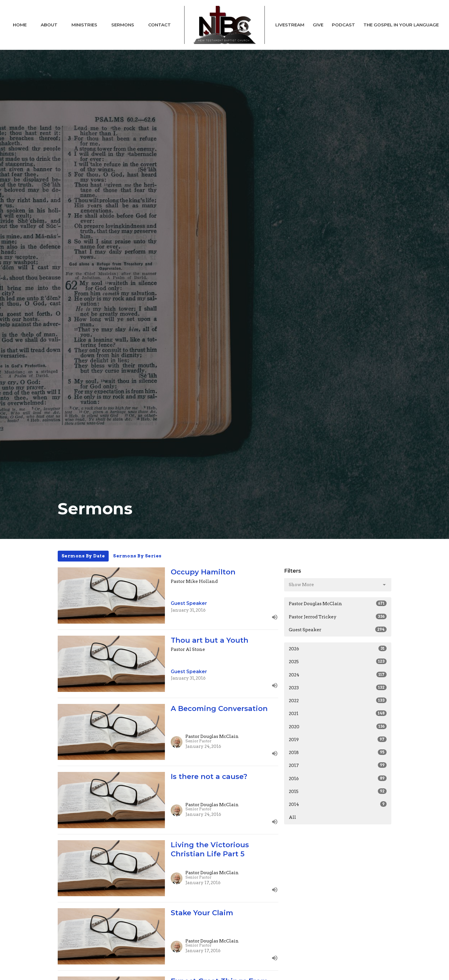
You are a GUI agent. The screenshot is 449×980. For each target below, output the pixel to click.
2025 (338, 661)
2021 (338, 713)
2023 (338, 688)
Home (20, 25)
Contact (159, 25)
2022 (338, 700)
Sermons (123, 25)
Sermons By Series (137, 556)
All (292, 817)
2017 (338, 765)
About (49, 25)
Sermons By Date (83, 556)
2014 (338, 804)
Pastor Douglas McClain (338, 603)
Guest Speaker (338, 629)
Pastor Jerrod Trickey (338, 617)
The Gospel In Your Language (401, 25)
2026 (338, 649)
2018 (338, 752)
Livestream (290, 25)
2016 (338, 778)
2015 (338, 791)
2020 (338, 727)
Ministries (84, 25)
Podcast (343, 25)
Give (318, 25)
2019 (338, 739)
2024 (338, 675)
